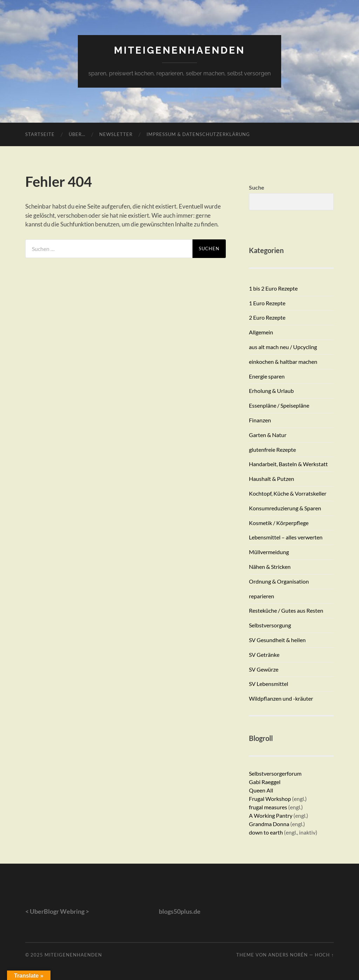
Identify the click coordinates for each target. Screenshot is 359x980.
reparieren (262, 596)
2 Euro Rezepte (267, 317)
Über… (77, 134)
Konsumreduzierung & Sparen (285, 508)
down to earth (266, 832)
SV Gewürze (264, 669)
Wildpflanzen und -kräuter (281, 698)
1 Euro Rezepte (267, 303)
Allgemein (261, 332)
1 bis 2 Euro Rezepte (273, 288)
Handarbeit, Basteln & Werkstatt (288, 464)
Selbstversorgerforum (275, 773)
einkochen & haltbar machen (283, 362)
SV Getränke (264, 655)
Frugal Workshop (270, 799)
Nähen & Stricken (270, 567)
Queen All (261, 790)
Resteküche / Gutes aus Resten (286, 610)
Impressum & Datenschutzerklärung (198, 134)
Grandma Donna (269, 824)
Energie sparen (267, 376)
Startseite (40, 134)
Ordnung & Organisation (279, 581)
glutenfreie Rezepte (272, 450)
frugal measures (268, 807)
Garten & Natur (268, 435)
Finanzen (260, 420)
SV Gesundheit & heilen (277, 640)
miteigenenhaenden (179, 50)
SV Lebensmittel (269, 684)
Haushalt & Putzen (272, 479)
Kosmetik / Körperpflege (279, 523)
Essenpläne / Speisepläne (279, 405)
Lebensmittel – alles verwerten (286, 537)
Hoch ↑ (324, 955)
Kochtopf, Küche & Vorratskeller (288, 493)
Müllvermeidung (269, 552)
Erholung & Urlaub (271, 391)
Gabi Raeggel (265, 782)
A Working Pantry (271, 815)
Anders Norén (288, 955)
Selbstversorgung (270, 625)
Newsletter (116, 134)
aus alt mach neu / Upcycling (283, 347)
